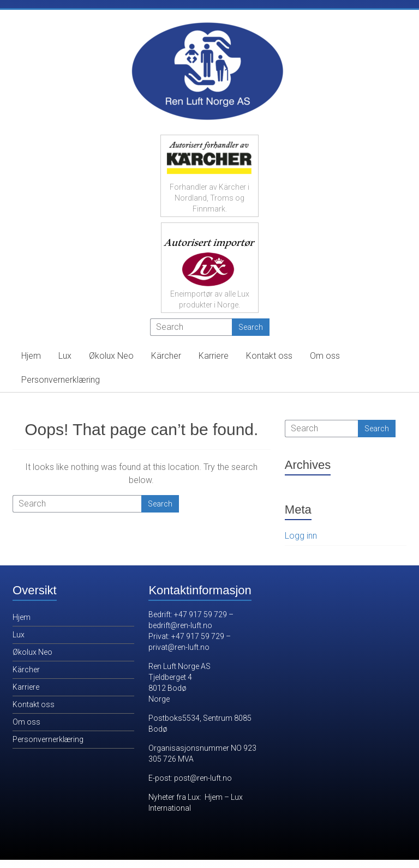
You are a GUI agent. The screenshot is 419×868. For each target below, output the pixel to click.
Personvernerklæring (61, 380)
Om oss (325, 356)
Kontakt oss (269, 356)
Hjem (31, 356)
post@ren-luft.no (203, 778)
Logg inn (301, 536)
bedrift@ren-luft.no (180, 625)
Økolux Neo (111, 356)
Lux (65, 356)
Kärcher (166, 356)
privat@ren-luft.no (179, 647)
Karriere (214, 356)
